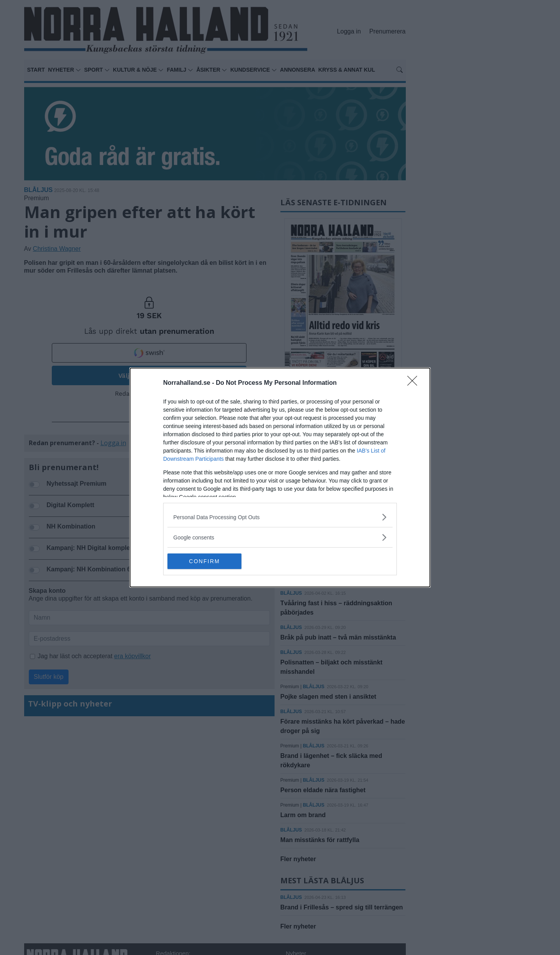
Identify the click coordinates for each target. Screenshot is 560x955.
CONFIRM (204, 561)
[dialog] (280, 477)
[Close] (415, 383)
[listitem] (280, 517)
